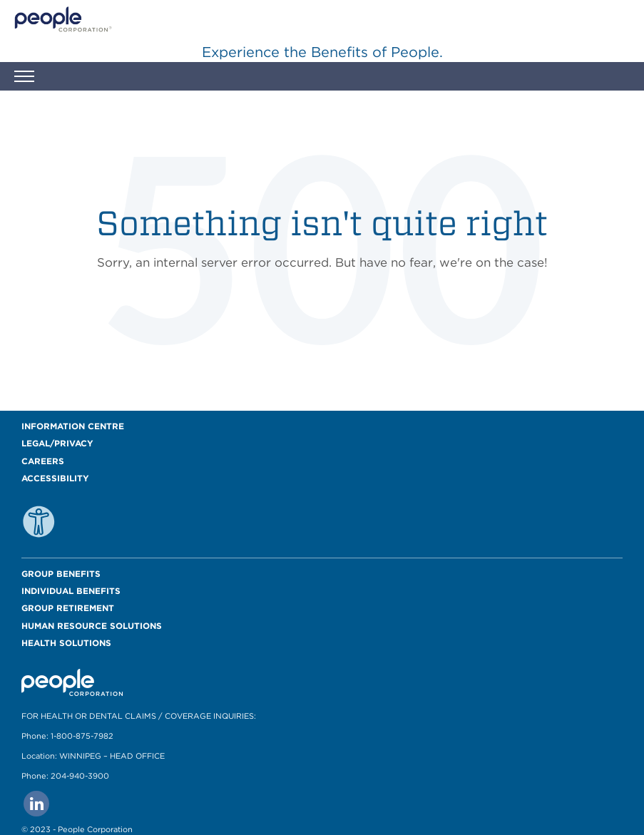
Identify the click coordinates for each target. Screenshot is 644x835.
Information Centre (73, 426)
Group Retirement (68, 608)
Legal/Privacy (57, 443)
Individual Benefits (71, 591)
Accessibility (55, 478)
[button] (24, 78)
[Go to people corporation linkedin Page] (36, 804)
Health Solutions (66, 643)
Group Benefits (61, 574)
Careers (43, 461)
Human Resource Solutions (92, 626)
